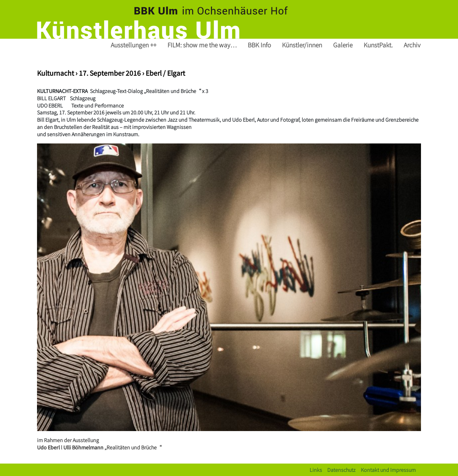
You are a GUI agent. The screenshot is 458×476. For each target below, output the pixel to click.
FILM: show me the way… (202, 45)
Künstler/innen (302, 45)
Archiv (412, 45)
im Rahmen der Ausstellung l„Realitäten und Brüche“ (99, 444)
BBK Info (259, 45)
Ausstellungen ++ (134, 45)
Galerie (343, 45)
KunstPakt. (378, 45)
